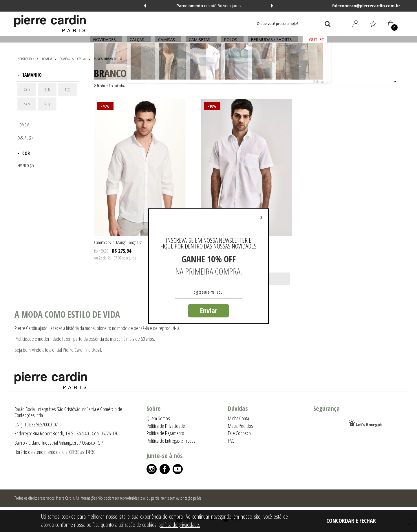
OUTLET (313, 43)
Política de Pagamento (165, 433)
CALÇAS (139, 43)
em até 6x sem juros (209, 6)
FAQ (231, 441)
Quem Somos (158, 418)
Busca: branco (105, 59)
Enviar (209, 310)
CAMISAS (168, 43)
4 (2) (67, 89)
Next (272, 6)
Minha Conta (238, 418)
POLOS (229, 43)
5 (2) (27, 104)
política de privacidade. (179, 525)
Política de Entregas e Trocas (171, 441)
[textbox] (295, 24)
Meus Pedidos (240, 426)
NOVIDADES (108, 43)
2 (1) (27, 89)
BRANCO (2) (26, 166)
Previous (145, 6)
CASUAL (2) (25, 138)
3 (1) (47, 89)
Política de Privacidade (166, 426)
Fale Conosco (239, 433)
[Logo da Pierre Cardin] (50, 24)
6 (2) (47, 104)
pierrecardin (26, 59)
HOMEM (47, 59)
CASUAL (82, 59)
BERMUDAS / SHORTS (269, 43)
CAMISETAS (200, 43)
